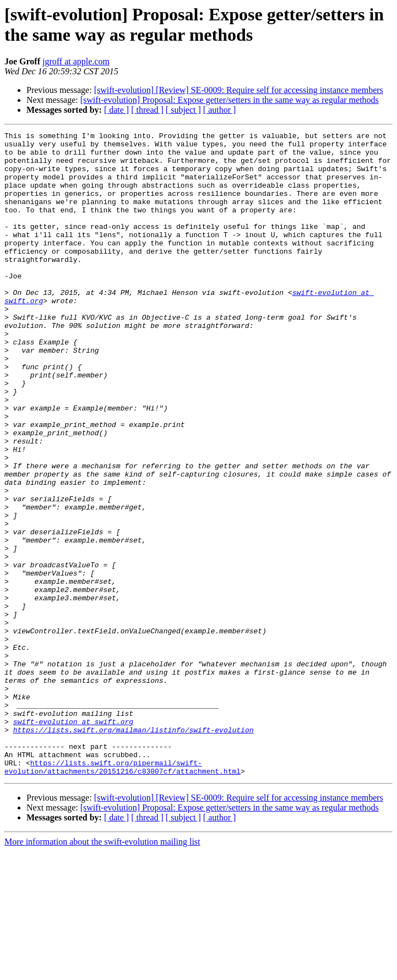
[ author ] (220, 110)
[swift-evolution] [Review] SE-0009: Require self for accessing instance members (239, 90)
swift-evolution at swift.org (73, 840)
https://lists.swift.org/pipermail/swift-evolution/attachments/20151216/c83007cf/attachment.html (123, 895)
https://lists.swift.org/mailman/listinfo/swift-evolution (134, 850)
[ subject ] (183, 110)
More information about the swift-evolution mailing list (102, 970)
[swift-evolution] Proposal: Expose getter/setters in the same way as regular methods (230, 100)
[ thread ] (147, 110)
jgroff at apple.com (76, 61)
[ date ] (116, 110)
